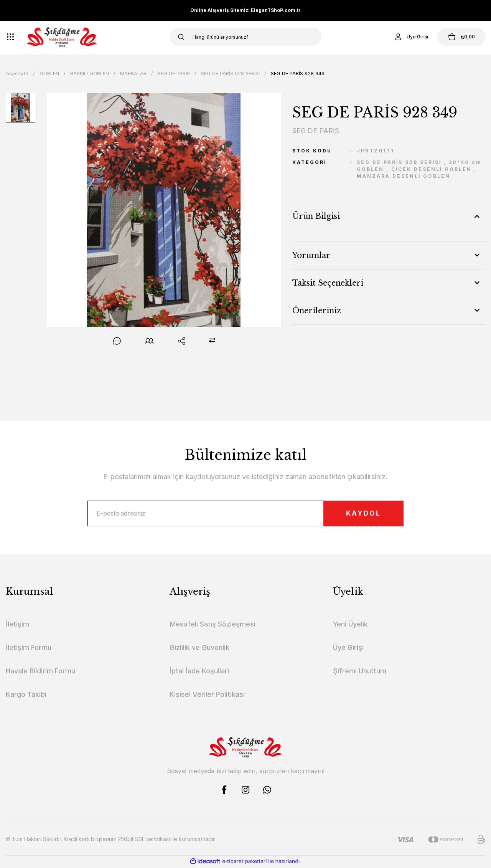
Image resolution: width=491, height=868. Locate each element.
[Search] (246, 37)
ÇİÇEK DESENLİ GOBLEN (432, 169)
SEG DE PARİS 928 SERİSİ (399, 162)
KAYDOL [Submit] (361, 514)
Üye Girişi (348, 649)
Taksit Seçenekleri (328, 283)
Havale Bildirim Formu (40, 672)
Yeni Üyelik (350, 625)
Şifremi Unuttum (360, 672)
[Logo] (62, 37)
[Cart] (460, 37)
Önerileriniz (317, 311)
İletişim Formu (29, 649)
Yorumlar (311, 255)
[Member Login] (408, 37)
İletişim (17, 625)
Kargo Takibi (26, 695)
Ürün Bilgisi (316, 216)
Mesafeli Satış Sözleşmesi (213, 625)
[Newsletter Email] (245, 514)
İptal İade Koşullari (199, 672)
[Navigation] (10, 37)
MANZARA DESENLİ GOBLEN (404, 176)
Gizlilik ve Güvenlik (199, 649)
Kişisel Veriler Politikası (207, 695)
